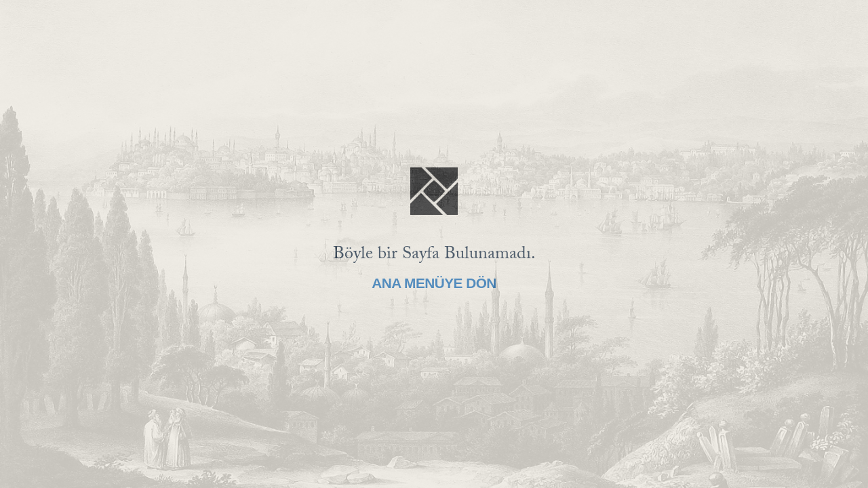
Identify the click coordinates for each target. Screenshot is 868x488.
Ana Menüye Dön (434, 283)
